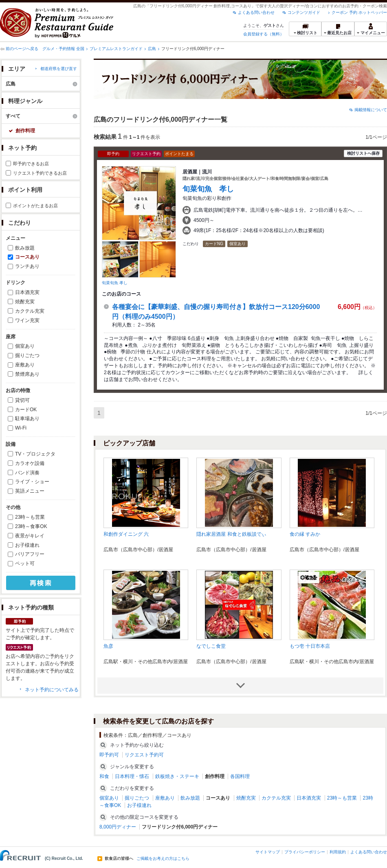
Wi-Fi (21, 428)
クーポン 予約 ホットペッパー (359, 12)
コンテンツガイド (304, 12)
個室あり (25, 346)
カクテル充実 (30, 311)
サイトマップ (268, 852)
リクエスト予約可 (144, 755)
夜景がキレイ (30, 536)
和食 (104, 776)
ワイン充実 (27, 320)
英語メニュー (30, 491)
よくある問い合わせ (256, 12)
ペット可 (25, 563)
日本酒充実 (27, 292)
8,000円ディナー (118, 827)
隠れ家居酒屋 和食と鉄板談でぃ (231, 534)
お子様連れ (27, 545)
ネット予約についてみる (52, 690)
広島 (152, 49)
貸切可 (22, 400)
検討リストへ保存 (363, 153)
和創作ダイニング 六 (126, 534)
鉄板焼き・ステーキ (177, 776)
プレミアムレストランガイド (116, 49)
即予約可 (109, 755)
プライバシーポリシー (305, 852)
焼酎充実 (25, 302)
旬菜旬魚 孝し (115, 283)
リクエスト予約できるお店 (40, 173)
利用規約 (338, 852)
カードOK (26, 410)
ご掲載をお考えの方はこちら (163, 859)
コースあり (27, 257)
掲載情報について (371, 110)
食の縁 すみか (305, 534)
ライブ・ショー (32, 482)
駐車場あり (27, 419)
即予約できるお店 (31, 164)
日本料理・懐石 (132, 776)
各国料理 (240, 776)
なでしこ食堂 (211, 646)
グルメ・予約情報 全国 (63, 49)
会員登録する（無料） (264, 34)
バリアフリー (30, 554)
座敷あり (25, 365)
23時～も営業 (30, 517)
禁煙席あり (27, 374)
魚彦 (108, 646)
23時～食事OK (31, 526)
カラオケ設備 (30, 463)
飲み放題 (25, 248)
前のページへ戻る (22, 49)
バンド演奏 (27, 473)
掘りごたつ (27, 355)
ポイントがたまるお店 (35, 206)
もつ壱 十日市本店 (310, 646)
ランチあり (27, 266)
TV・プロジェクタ (35, 454)
